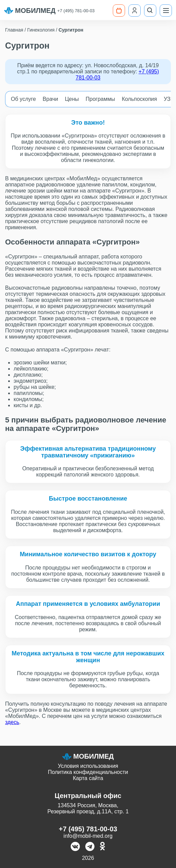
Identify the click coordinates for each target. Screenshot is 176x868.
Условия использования (88, 766)
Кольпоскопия (139, 99)
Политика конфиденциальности (88, 772)
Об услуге (23, 99)
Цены (72, 99)
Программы (100, 99)
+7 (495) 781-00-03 (76, 11)
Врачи (50, 99)
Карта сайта (88, 778)
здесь (12, 722)
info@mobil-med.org (88, 836)
